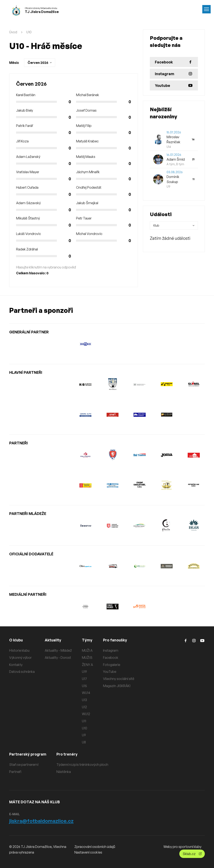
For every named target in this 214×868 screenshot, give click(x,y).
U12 (84, 707)
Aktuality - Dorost (58, 658)
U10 (29, 32)
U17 (84, 679)
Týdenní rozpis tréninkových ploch (83, 765)
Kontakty (16, 665)
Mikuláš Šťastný (28, 218)
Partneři (15, 772)
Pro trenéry (68, 754)
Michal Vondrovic (89, 234)
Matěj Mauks (86, 157)
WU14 (86, 693)
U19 (84, 672)
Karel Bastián (26, 95)
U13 (84, 700)
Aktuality (53, 640)
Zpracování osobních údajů (95, 847)
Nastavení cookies (88, 852)
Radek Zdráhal (27, 249)
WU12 (86, 714)
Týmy (87, 640)
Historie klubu (19, 650)
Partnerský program (28, 754)
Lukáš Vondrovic (29, 234)
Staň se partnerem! (24, 765)
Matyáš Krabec (87, 141)
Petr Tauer (84, 218)
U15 (84, 686)
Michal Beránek (88, 95)
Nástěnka (64, 772)
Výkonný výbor (20, 658)
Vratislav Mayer (28, 172)
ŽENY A (87, 665)
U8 (84, 742)
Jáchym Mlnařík (88, 172)
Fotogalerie (112, 665)
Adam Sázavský (28, 203)
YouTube (110, 672)
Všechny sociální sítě (119, 679)
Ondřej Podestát (89, 187)
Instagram (111, 650)
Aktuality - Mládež (58, 650)
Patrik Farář (25, 126)
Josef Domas (86, 110)
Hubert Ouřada (27, 187)
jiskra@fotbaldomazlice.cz (41, 821)
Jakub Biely (25, 110)
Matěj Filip (84, 126)
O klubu (16, 640)
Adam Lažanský (28, 157)
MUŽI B (87, 658)
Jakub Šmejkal (87, 203)
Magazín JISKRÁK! (117, 686)
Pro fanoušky (115, 640)
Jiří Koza (22, 141)
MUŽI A (87, 650)
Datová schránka (22, 672)
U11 (84, 721)
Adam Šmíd (176, 159)
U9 (84, 735)
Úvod (13, 32)
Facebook (111, 658)
